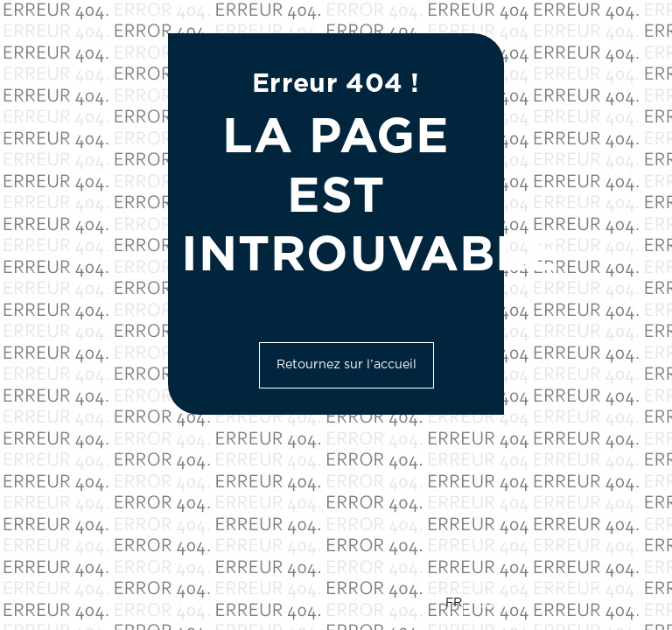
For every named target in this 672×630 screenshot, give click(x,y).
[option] (549, 604)
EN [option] (485, 604)
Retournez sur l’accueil (346, 365)
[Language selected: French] (541, 604)
